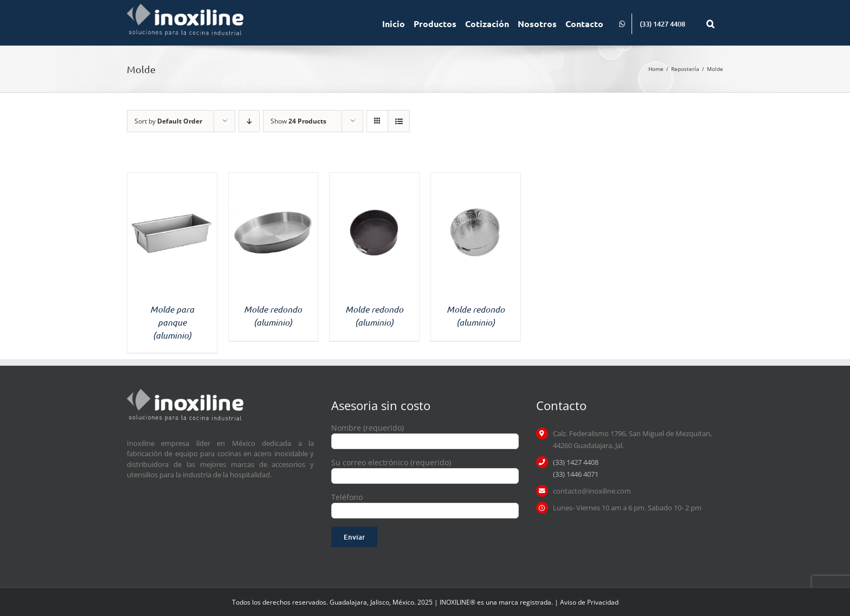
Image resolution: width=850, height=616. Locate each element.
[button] (710, 23)
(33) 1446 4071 (576, 474)
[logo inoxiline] (185, 393)
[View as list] (399, 121)
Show (298, 121)
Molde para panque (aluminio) (172, 322)
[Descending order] (249, 121)
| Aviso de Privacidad (587, 602)
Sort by (168, 121)
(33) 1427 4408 (576, 462)
